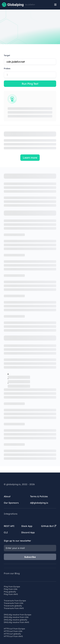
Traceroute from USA (14, 603)
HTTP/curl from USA (13, 631)
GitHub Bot (49, 526)
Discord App (28, 532)
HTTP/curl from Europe (14, 629)
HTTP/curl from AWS (13, 636)
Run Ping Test (30, 84)
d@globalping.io (39, 503)
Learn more (30, 158)
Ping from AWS (11, 594)
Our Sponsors (11, 503)
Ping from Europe (12, 587)
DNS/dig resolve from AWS (16, 622)
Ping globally (10, 592)
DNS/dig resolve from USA (16, 617)
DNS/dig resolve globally (16, 620)
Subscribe (30, 557)
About (7, 496)
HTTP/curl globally (12, 634)
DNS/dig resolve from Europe (18, 615)
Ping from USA (11, 589)
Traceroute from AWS (14, 608)
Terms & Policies (39, 496)
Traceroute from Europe (15, 601)
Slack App (27, 526)
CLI (6, 532)
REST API (9, 526)
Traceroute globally (13, 606)
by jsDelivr (30, 5)
